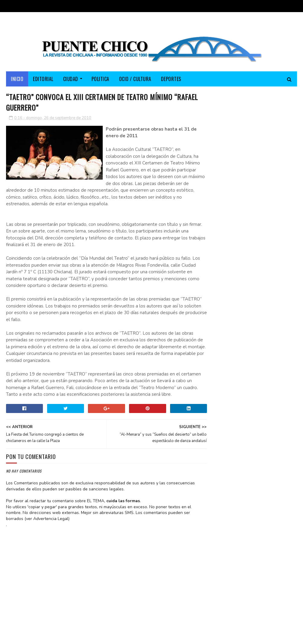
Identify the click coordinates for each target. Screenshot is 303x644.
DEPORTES (171, 79)
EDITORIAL (43, 79)
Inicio (17, 79)
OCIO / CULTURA (135, 79)
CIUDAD (71, 79)
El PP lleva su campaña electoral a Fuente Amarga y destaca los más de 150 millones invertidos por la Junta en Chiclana (252, 264)
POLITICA (100, 79)
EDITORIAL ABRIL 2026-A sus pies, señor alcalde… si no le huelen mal (269, 187)
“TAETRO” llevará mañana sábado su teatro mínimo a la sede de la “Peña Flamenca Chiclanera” (253, 224)
